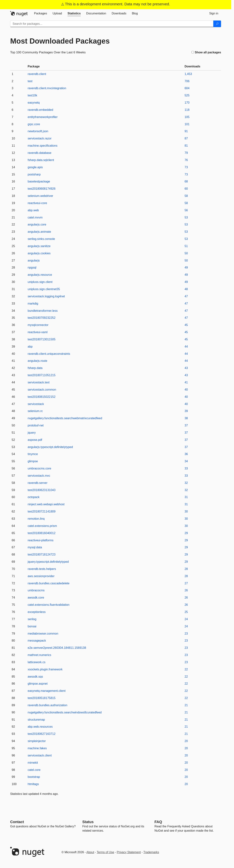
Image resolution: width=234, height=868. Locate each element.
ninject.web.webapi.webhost (46, 504)
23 (186, 634)
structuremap (36, 720)
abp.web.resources (40, 727)
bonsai (32, 626)
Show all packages (206, 52)
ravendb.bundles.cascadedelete (49, 583)
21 (186, 705)
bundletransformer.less (43, 311)
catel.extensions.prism (42, 526)
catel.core (34, 770)
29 (186, 533)
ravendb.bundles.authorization (48, 705)
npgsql (32, 268)
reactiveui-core (37, 203)
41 (186, 382)
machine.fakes (37, 748)
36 (186, 454)
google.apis (35, 167)
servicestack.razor (40, 138)
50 (186, 253)
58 (186, 196)
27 (186, 583)
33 (186, 468)
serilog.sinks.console (41, 239)
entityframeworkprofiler (43, 117)
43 (186, 368)
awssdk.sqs (35, 677)
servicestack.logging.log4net (46, 296)
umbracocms (36, 590)
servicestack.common (42, 390)
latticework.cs (37, 662)
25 (186, 612)
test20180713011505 (42, 339)
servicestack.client (40, 755)
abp (30, 347)
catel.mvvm (35, 217)
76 (186, 160)
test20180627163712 (42, 734)
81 (186, 146)
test (30, 81)
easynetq (34, 103)
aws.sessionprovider (41, 576)
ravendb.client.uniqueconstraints (49, 354)
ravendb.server (38, 483)
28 (186, 569)
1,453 (188, 74)
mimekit (33, 763)
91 (186, 131)
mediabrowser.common (43, 634)
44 (186, 347)
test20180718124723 (42, 555)
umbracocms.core (39, 468)
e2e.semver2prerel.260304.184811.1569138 (57, 648)
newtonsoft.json (38, 131)
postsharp (34, 174)
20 (186, 741)
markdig (33, 304)
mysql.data (35, 547)
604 (187, 88)
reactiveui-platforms (41, 540)
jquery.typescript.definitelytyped (48, 562)
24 (186, 619)
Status (88, 822)
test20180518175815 (42, 698)
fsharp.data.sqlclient (41, 160)
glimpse (33, 461)
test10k (33, 95)
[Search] (217, 24)
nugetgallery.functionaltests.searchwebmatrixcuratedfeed (65, 418)
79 (186, 153)
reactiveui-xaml (38, 332)
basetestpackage (39, 181)
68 (186, 181)
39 (186, 411)
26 (186, 590)
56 (186, 210)
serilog (32, 619)
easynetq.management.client (47, 691)
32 (186, 483)
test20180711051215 (42, 375)
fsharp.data (35, 368)
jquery (32, 433)
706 (187, 81)
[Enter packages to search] (112, 24)
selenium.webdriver (41, 196)
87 (186, 138)
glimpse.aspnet (38, 684)
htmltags (33, 784)
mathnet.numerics (39, 655)
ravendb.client (37, 74)
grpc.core (34, 124)
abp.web (33, 210)
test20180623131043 (42, 490)
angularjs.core (37, 224)
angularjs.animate (39, 232)
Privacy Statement (129, 852)
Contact (17, 822)
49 (186, 268)
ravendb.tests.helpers (42, 569)
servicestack (36, 404)
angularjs (34, 260)
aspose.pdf (35, 440)
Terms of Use (105, 852)
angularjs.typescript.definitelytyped (50, 447)
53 (186, 217)
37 (186, 425)
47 (186, 296)
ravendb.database (40, 153)
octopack (34, 497)
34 (186, 461)
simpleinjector (37, 741)
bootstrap (34, 777)
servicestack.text (39, 382)
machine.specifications (43, 146)
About (90, 852)
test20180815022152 (42, 397)
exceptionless (37, 612)
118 (187, 110)
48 (186, 289)
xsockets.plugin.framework (45, 669)
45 (186, 325)
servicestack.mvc (39, 476)
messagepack (37, 641)
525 (187, 95)
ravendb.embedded (41, 110)
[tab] (41, 13)
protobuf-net (36, 425)
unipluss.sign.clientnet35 (44, 289)
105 (187, 117)
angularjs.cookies (39, 253)
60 (186, 189)
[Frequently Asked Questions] (158, 822)
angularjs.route (38, 361)
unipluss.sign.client (40, 282)
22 (186, 669)
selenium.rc (35, 411)
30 (186, 511)
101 (187, 124)
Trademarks (151, 852)
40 (186, 390)
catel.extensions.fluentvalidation (49, 605)
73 (186, 167)
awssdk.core (36, 598)
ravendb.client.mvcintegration (47, 88)
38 (186, 418)
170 (187, 103)
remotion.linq (36, 519)
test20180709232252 (42, 318)
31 (186, 497)
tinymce (33, 454)
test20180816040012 (42, 533)
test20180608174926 (42, 189)
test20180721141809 (42, 511)
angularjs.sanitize (39, 246)
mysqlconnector (38, 325)
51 (186, 246)
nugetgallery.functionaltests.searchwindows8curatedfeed (65, 712)
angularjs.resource (40, 275)
